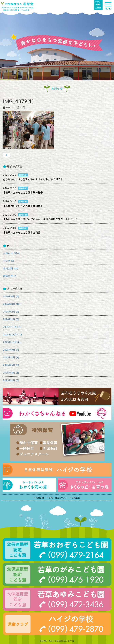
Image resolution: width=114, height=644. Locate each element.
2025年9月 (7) (11, 350)
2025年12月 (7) (12, 327)
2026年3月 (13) (12, 304)
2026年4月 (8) (11, 296)
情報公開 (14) (10, 268)
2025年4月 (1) (11, 373)
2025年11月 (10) (12, 334)
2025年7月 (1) (11, 357)
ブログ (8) (9, 261)
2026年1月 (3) (11, 319)
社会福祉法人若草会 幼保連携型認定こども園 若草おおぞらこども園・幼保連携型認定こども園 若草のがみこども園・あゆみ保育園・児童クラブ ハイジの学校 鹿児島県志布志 (17, 6)
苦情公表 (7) (10, 276)
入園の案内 (98, 5)
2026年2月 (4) (11, 312)
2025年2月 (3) (11, 380)
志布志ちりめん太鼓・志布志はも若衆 (57, 396)
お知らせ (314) (11, 253)
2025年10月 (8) (12, 342)
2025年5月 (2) (11, 365)
